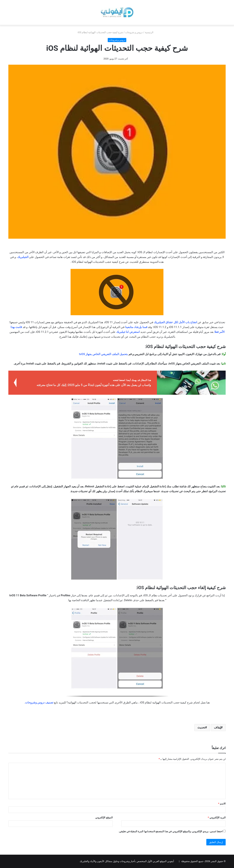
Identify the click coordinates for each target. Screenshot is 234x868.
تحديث (201, 727)
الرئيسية (151, 32)
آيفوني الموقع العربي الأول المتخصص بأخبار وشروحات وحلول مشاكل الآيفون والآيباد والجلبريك (127, 861)
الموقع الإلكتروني (104, 818)
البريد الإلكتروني (217, 818)
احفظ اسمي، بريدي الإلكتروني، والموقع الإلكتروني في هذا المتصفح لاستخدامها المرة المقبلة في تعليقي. (171, 831)
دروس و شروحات (134, 32)
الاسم (222, 804)
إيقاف (217, 727)
